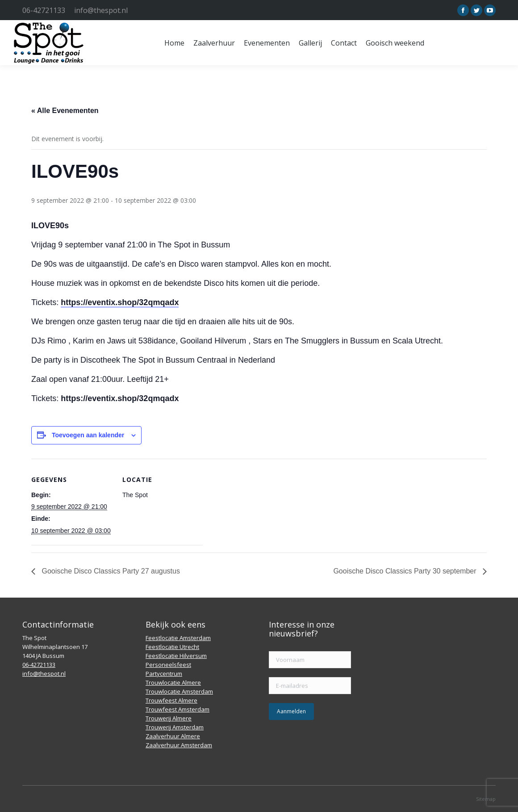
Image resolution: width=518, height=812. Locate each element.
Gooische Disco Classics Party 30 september (406, 571)
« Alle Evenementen (65, 111)
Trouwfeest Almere (171, 700)
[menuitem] (174, 43)
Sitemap (486, 799)
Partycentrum (164, 674)
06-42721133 (44, 10)
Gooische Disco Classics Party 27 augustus (110, 571)
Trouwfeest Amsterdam (178, 709)
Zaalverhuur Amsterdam (179, 745)
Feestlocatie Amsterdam (178, 638)
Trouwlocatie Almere (173, 682)
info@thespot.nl (101, 10)
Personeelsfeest (168, 665)
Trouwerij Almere (169, 718)
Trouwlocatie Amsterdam (179, 691)
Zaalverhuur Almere (173, 736)
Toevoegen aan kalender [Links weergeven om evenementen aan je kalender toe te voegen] (88, 435)
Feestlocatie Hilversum (176, 656)
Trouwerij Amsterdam (175, 727)
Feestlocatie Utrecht (172, 647)
